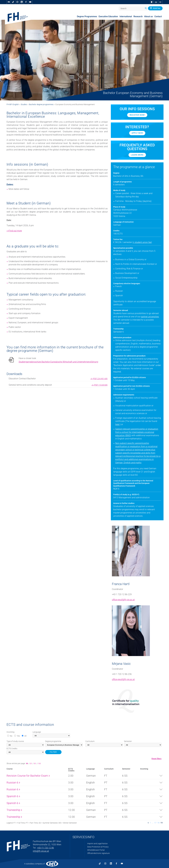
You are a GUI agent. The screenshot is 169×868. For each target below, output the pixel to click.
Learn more (137, 155)
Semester (128, 741)
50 (35, 763)
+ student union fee (142, 242)
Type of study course (15, 741)
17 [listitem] (155, 823)
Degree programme (53, 741)
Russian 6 (13, 783)
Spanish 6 (13, 796)
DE (160, 2)
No (11, 736)
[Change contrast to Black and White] (152, 2)
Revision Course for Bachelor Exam (28, 776)
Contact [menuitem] (158, 16)
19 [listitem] (161, 823)
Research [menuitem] (138, 16)
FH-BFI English (13, 104)
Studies (24, 104)
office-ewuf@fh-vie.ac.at (123, 600)
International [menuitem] (126, 16)
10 (27, 763)
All (25, 736)
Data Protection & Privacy (98, 847)
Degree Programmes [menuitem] (87, 16)
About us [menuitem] (148, 16)
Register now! (137, 115)
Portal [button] (155, 8)
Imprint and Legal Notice (97, 844)
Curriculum (90, 741)
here (117, 424)
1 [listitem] (150, 823)
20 (31, 763)
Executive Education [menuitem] (108, 16)
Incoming (10, 732)
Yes (18, 736)
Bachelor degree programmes (41, 104)
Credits (12, 749)
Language (37, 732)
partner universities (150, 317)
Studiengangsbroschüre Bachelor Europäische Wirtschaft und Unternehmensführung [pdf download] (58, 362)
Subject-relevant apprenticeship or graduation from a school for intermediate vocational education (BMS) (137, 432)
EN (156, 2)
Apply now (137, 133)
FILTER (53, 752)
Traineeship (14, 810)
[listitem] (148, 823)
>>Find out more (14, 231)
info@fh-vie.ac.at (41, 851)
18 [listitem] (158, 823)
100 (39, 763)
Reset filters (157, 759)
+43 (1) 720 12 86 (45, 848)
